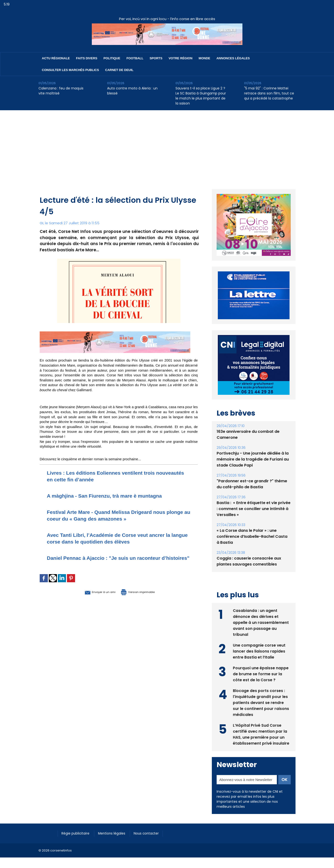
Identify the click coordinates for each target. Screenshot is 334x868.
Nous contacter (154, 833)
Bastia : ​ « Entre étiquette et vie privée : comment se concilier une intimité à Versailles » (253, 509)
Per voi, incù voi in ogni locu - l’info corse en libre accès (167, 19)
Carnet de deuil (119, 70)
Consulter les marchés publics (70, 70)
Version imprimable (144, 598)
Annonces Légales (233, 58)
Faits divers (87, 58)
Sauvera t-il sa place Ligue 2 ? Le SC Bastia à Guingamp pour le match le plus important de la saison (201, 96)
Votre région (181, 58)
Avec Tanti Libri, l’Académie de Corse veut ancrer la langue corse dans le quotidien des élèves (117, 538)
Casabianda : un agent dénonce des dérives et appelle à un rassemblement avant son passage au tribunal (261, 622)
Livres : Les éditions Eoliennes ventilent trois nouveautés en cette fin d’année (109, 476)
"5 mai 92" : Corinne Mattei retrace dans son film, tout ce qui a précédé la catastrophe (269, 93)
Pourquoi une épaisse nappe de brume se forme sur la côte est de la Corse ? (261, 673)
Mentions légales (116, 833)
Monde (204, 58)
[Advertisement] (167, 146)
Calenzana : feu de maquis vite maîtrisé (61, 91)
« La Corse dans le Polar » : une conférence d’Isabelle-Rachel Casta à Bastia (252, 536)
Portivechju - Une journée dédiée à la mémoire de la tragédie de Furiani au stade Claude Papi (253, 459)
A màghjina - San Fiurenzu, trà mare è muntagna (113, 496)
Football (135, 58)
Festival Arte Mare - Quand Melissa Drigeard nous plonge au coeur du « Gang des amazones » (115, 515)
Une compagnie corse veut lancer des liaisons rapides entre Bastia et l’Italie (259, 651)
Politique (112, 58)
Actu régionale (56, 58)
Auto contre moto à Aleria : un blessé (132, 91)
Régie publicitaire (77, 833)
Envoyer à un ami (93, 598)
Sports (156, 58)
